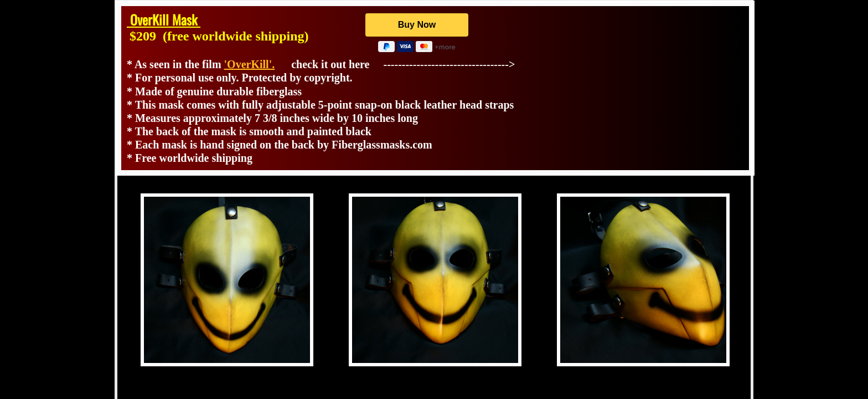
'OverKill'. (250, 64)
